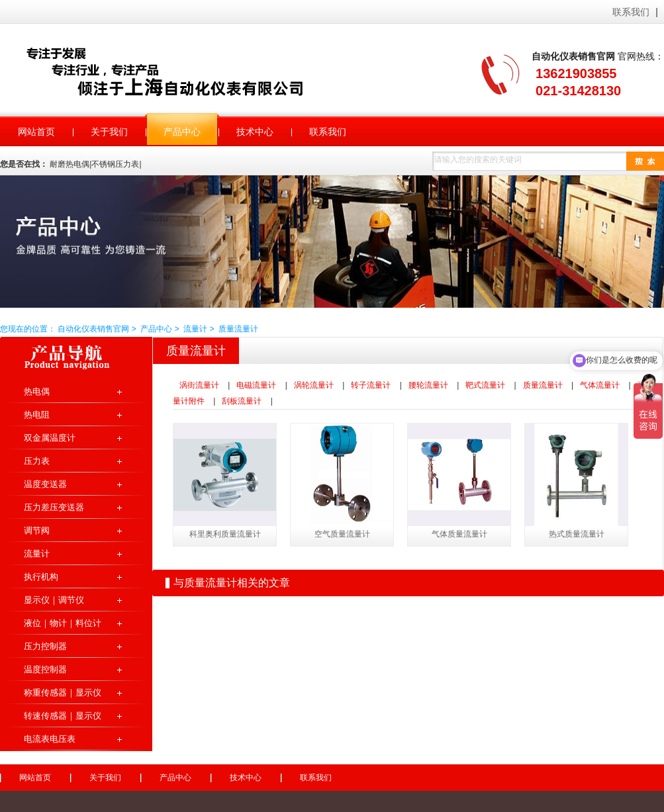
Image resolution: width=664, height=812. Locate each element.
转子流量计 (371, 385)
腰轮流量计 (428, 385)
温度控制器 (45, 669)
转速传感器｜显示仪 (63, 716)
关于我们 (105, 778)
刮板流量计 (242, 401)
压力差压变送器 (54, 507)
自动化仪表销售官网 (182, 71)
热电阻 (37, 415)
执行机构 (41, 577)
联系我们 (631, 12)
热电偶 (37, 391)
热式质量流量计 (577, 534)
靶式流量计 (485, 385)
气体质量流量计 (459, 534)
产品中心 (156, 329)
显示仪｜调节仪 (54, 600)
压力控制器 (45, 646)
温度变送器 (45, 484)
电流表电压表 (50, 739)
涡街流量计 (199, 385)
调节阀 (37, 530)
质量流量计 (238, 329)
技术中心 (246, 778)
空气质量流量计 (342, 534)
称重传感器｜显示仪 (63, 693)
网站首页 (35, 778)
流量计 (195, 329)
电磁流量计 (256, 385)
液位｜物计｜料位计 (63, 623)
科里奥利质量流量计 (225, 534)
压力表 (37, 461)
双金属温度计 (50, 438)
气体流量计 (600, 385)
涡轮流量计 (314, 385)
